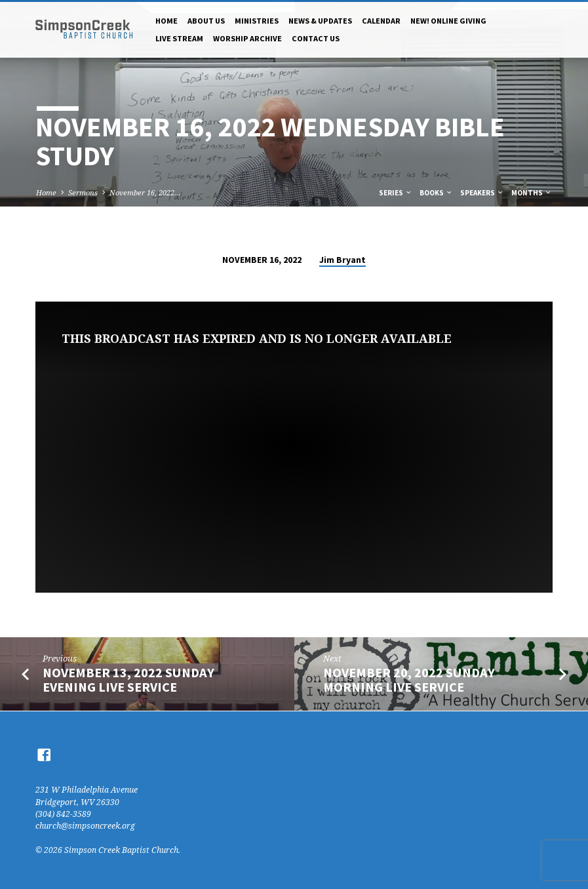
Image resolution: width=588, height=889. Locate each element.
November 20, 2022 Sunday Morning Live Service (409, 680)
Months (532, 193)
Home (167, 21)
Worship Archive (247, 38)
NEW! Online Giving (448, 21)
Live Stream (179, 38)
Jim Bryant (343, 260)
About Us (206, 21)
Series (396, 193)
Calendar (381, 21)
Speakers (482, 193)
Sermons (83, 192)
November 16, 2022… (145, 192)
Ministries (257, 21)
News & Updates (320, 21)
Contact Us (316, 38)
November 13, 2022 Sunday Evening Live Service (128, 680)
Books (436, 193)
